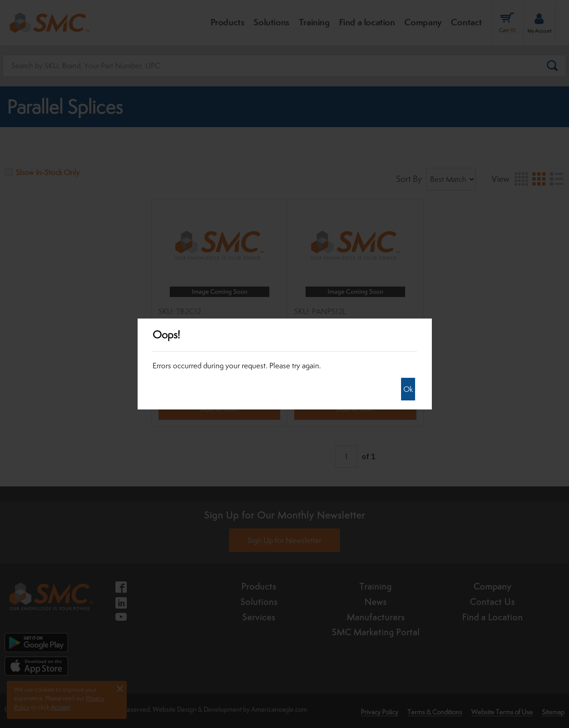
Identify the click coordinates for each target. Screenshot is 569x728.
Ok (408, 389)
